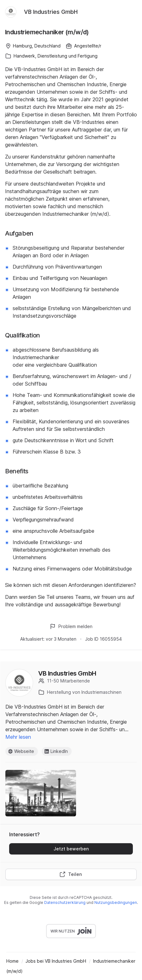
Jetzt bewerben (71, 849)
